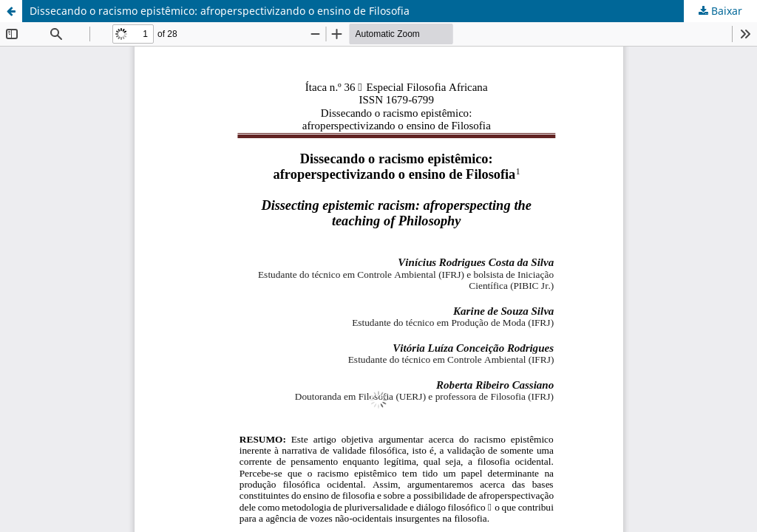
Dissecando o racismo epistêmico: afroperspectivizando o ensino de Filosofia (220, 11)
